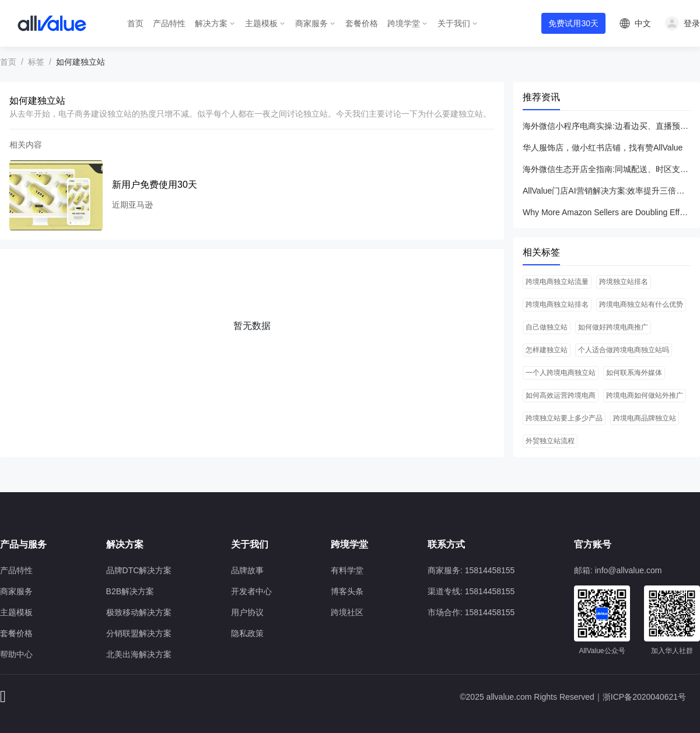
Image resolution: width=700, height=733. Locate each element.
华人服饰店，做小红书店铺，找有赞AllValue (603, 148)
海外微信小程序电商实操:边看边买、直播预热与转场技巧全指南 (607, 126)
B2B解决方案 (130, 591)
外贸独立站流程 (550, 441)
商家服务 (311, 23)
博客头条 (347, 591)
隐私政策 (247, 633)
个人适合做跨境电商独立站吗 (624, 350)
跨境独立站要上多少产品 (564, 418)
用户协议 (247, 612)
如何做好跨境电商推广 (613, 327)
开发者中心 (251, 591)
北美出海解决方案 (139, 654)
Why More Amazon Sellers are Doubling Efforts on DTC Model (607, 212)
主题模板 (261, 23)
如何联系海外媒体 (634, 373)
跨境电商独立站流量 (557, 282)
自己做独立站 (547, 327)
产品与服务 (23, 544)
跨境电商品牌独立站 (645, 418)
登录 (692, 23)
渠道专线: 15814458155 (471, 591)
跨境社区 (347, 612)
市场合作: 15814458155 (471, 612)
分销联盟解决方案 (139, 633)
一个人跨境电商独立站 (561, 373)
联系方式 (446, 544)
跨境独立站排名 (624, 282)
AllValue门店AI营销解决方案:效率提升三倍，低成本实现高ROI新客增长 (607, 191)
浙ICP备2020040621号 (644, 697)
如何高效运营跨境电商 (561, 395)
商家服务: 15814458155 (471, 570)
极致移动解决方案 (139, 612)
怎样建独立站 (547, 350)
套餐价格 (362, 23)
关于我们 (454, 23)
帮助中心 (16, 654)
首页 (135, 23)
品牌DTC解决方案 (139, 570)
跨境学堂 (404, 23)
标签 (36, 62)
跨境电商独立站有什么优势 (641, 304)
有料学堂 (347, 570)
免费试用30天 (573, 23)
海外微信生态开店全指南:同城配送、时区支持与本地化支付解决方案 (607, 169)
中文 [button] (643, 23)
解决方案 (211, 23)
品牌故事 (247, 570)
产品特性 (169, 23)
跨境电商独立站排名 (557, 304)
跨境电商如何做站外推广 (645, 395)
